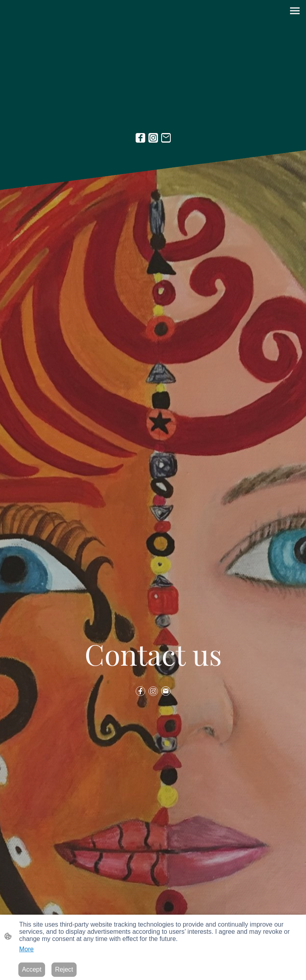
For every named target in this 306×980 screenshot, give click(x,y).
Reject (64, 969)
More (26, 949)
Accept (32, 969)
